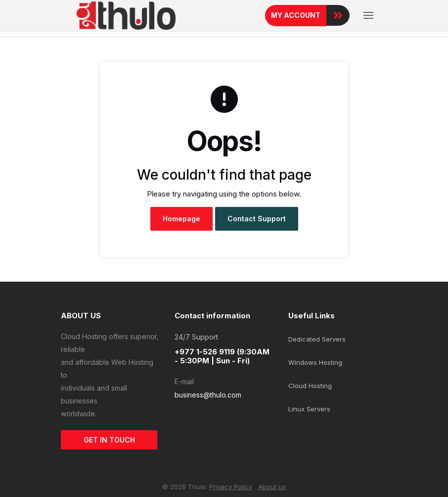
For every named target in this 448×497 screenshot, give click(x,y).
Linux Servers (309, 409)
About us (272, 487)
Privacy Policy (231, 487)
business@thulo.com (208, 395)
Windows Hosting (315, 362)
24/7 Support (196, 337)
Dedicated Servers (317, 339)
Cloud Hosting (310, 386)
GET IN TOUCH (109, 440)
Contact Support (257, 219)
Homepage (181, 219)
